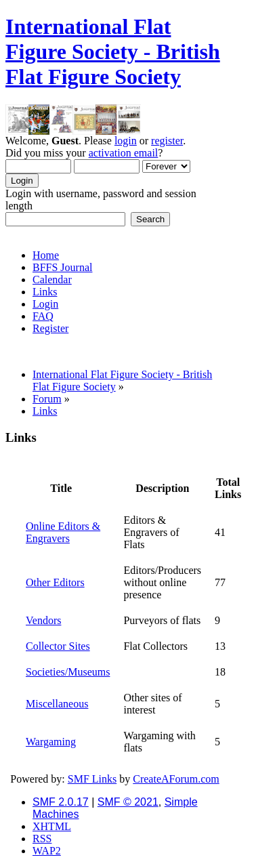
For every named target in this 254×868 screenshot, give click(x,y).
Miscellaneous (57, 704)
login (126, 141)
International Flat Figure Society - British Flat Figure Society (113, 51)
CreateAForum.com (176, 779)
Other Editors (55, 582)
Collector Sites (58, 646)
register (167, 141)
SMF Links (92, 779)
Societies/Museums (68, 672)
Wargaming (51, 742)
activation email (124, 153)
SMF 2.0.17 (61, 802)
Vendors (43, 620)
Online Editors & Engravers (63, 532)
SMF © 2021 (128, 802)
